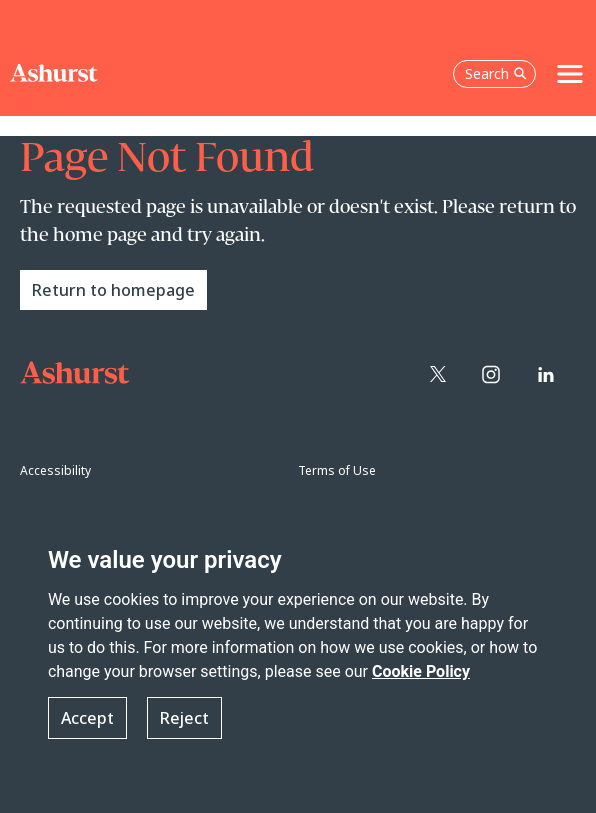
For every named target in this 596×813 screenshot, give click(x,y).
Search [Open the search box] (496, 73)
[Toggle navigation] (570, 74)
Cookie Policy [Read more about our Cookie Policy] (421, 671)
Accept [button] (87, 718)
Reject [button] (184, 718)
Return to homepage (113, 290)
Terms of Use (337, 470)
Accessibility (55, 470)
